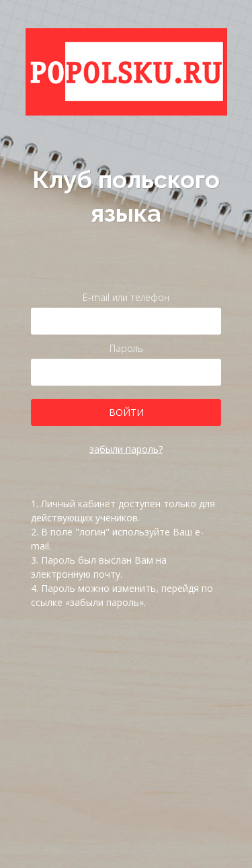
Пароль (126, 348)
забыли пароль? (126, 449)
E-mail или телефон (126, 297)
